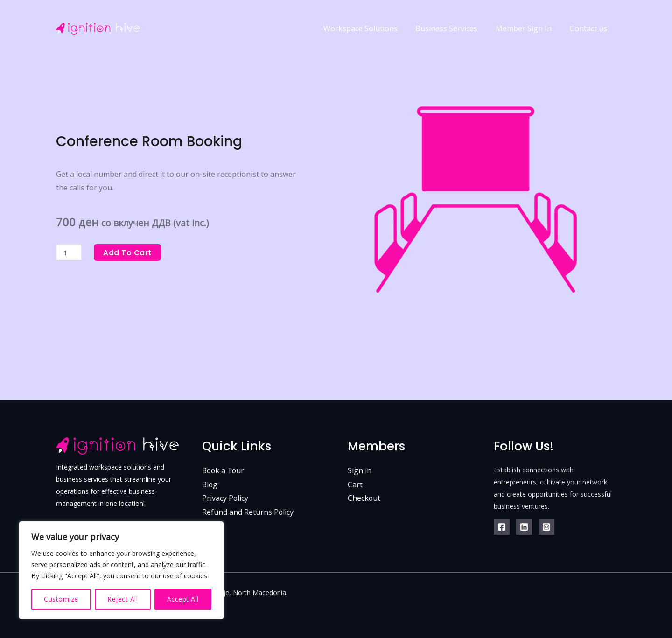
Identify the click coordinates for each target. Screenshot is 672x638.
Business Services (454, 25)
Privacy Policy (225, 498)
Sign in (360, 470)
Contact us (590, 25)
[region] (121, 570)
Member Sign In (528, 25)
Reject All (122, 599)
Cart (355, 484)
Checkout (364, 498)
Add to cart (129, 252)
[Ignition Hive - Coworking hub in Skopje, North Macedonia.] (98, 25)
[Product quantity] (70, 252)
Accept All (183, 599)
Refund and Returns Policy (248, 512)
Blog (210, 484)
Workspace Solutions (371, 25)
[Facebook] (502, 527)
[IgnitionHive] (546, 527)
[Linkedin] (524, 527)
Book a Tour (224, 470)
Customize (61, 599)
